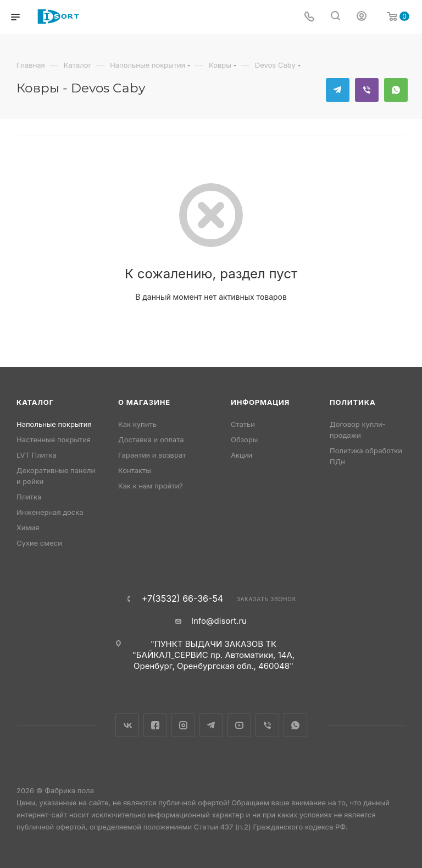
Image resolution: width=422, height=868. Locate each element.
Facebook (155, 725)
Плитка (29, 497)
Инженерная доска (50, 512)
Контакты (135, 470)
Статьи (243, 424)
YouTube (239, 725)
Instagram (183, 725)
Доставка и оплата (151, 440)
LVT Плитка (37, 455)
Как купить (137, 424)
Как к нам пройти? (151, 486)
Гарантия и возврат (152, 455)
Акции (241, 455)
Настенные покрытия (54, 440)
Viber (367, 90)
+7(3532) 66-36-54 (182, 598)
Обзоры (244, 440)
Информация (260, 402)
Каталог (35, 402)
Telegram (338, 90)
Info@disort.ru (219, 621)
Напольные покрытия (54, 424)
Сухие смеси (39, 543)
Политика (352, 402)
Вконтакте (127, 725)
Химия (28, 528)
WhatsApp (396, 90)
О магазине (144, 402)
